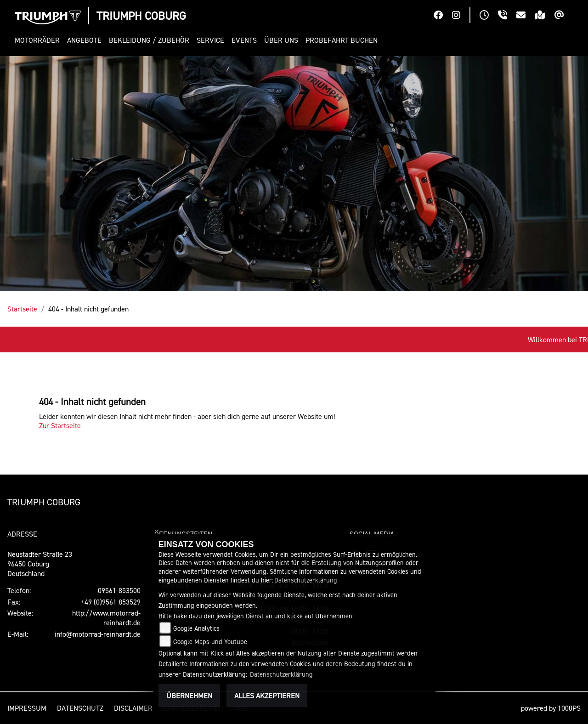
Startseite (22, 309)
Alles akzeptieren (267, 696)
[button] (39, 40)
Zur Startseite (60, 425)
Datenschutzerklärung (306, 580)
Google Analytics (196, 628)
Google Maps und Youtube (210, 642)
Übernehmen (189, 696)
